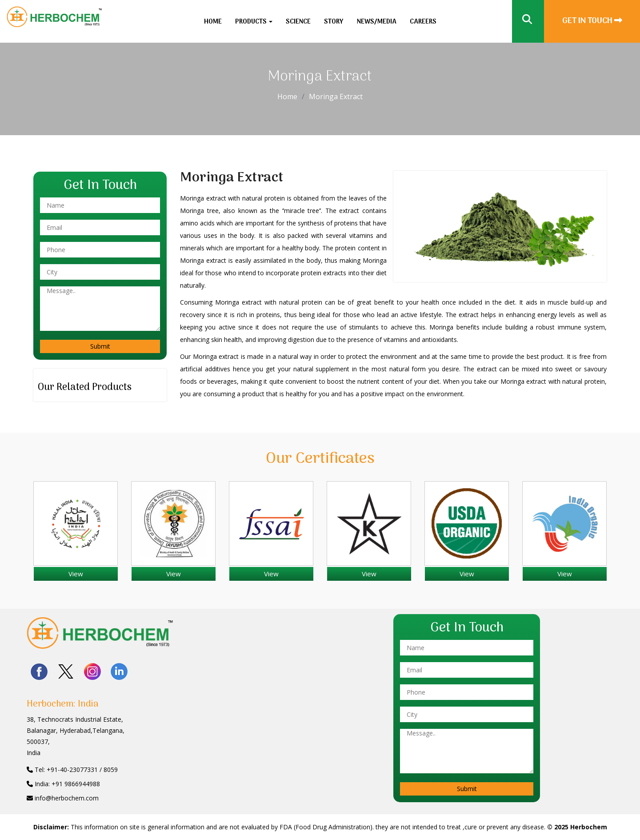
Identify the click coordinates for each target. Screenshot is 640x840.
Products (254, 22)
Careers (423, 22)
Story (334, 22)
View (76, 574)
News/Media (377, 22)
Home (213, 22)
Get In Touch (592, 21)
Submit (100, 346)
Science (298, 22)
